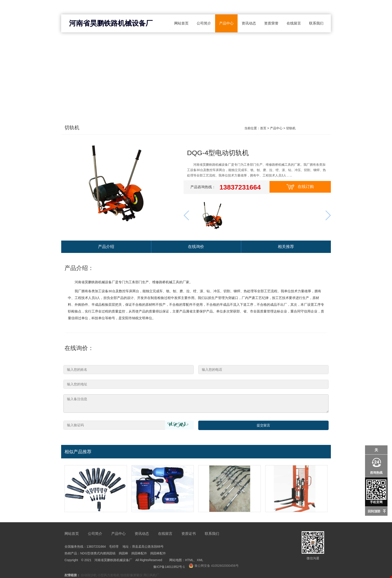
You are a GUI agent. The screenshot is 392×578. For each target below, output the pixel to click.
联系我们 (316, 23)
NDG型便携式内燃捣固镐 (98, 554)
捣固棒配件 (139, 554)
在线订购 (300, 187)
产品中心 (226, 23)
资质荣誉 (271, 23)
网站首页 (181, 23)
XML (200, 561)
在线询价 (196, 247)
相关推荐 (286, 247)
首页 (263, 128)
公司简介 (204, 23)
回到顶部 (374, 511)
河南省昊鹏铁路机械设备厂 (111, 23)
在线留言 (294, 23)
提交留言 (263, 426)
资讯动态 (249, 23)
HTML (189, 561)
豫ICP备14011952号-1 (169, 568)
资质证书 (189, 534)
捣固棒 (123, 554)
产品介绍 (106, 247)
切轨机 (73, 128)
